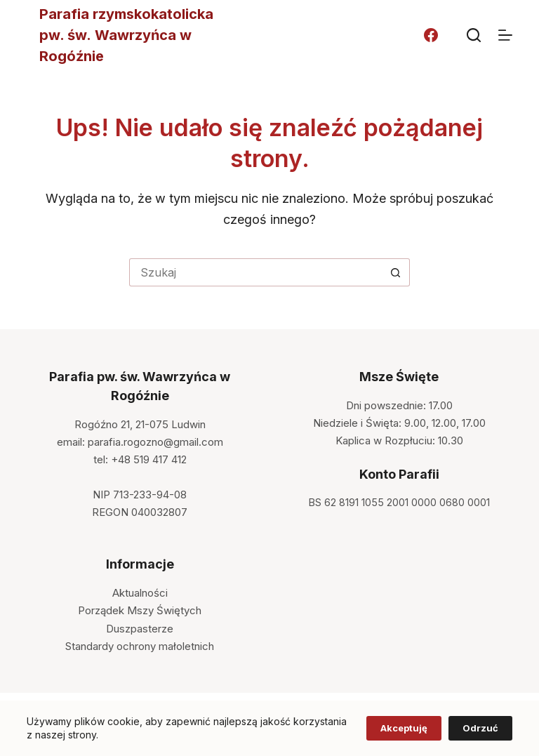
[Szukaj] (474, 35)
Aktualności (140, 593)
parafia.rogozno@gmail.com (155, 442)
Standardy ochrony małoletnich (140, 646)
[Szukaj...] (255, 272)
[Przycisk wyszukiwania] (396, 272)
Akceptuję (404, 728)
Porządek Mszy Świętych (140, 610)
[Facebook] (431, 35)
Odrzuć (480, 728)
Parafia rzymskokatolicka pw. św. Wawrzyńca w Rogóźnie (126, 35)
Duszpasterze (140, 629)
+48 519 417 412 (149, 459)
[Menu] (505, 35)
